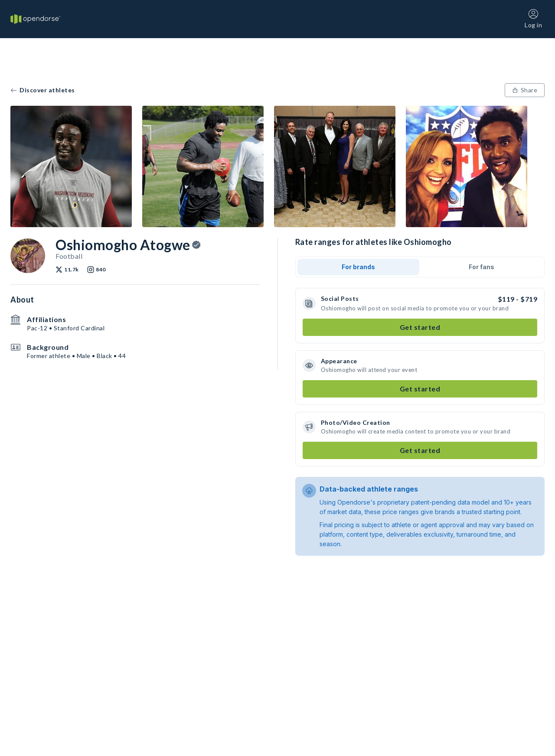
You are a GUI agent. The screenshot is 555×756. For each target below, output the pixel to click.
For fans (482, 267)
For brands (358, 267)
